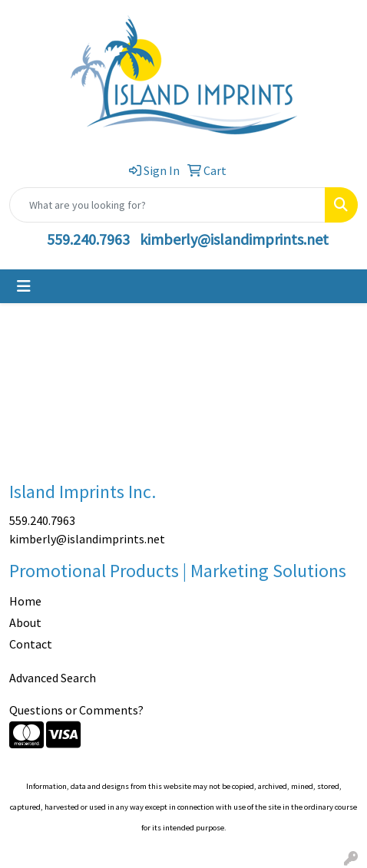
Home (25, 601)
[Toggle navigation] (24, 286)
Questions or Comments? (76, 710)
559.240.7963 (88, 239)
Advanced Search (53, 678)
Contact (31, 644)
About (25, 622)
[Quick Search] (167, 205)
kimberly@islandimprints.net (234, 239)
